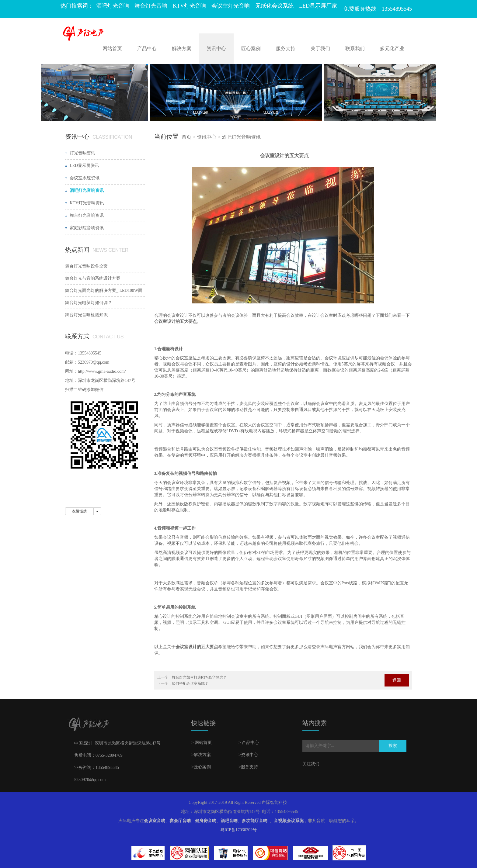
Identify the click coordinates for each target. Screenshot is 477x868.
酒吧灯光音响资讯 (241, 137)
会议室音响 (155, 821)
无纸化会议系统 (274, 6)
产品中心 (147, 48)
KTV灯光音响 (189, 6)
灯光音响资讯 (82, 153)
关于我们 (320, 48)
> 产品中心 (249, 743)
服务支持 (286, 48)
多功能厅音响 (255, 821)
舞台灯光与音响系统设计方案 (93, 278)
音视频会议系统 (289, 821)
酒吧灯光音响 (113, 6)
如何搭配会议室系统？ (190, 683)
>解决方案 (201, 755)
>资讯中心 (248, 755)
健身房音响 (206, 821)
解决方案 (182, 48)
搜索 (393, 746)
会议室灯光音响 (231, 6)
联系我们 (355, 48)
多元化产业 (392, 48)
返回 (397, 680)
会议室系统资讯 (85, 178)
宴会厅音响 (180, 821)
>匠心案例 (201, 767)
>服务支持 (248, 767)
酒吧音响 (229, 821)
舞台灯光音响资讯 (87, 215)
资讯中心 (216, 48)
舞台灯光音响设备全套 (86, 266)
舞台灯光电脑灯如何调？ (89, 303)
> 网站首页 (202, 743)
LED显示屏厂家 (318, 6)
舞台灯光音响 (151, 6)
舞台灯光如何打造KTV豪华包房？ (199, 677)
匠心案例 (251, 48)
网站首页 (112, 48)
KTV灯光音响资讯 (87, 203)
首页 (186, 137)
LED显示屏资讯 (84, 166)
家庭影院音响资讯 (87, 228)
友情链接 (79, 511)
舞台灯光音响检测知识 (86, 315)
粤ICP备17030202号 (238, 830)
